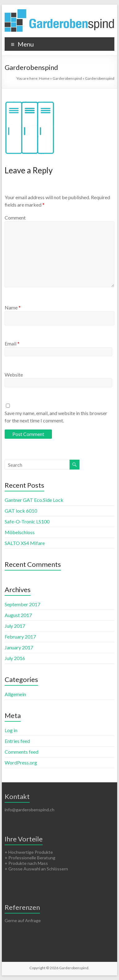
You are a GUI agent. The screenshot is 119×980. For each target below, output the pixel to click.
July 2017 (15, 626)
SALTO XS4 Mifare (25, 543)
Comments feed (21, 752)
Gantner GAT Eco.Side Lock (34, 500)
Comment (15, 218)
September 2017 (22, 604)
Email (12, 343)
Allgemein (15, 694)
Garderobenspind (67, 78)
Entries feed (17, 741)
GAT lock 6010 (21, 511)
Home (44, 78)
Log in (11, 730)
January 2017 (19, 647)
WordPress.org (21, 762)
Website (14, 375)
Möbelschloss (20, 532)
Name (13, 307)
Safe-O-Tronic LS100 (27, 521)
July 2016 (15, 658)
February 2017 (20, 637)
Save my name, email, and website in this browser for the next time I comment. (56, 417)
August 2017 (18, 615)
